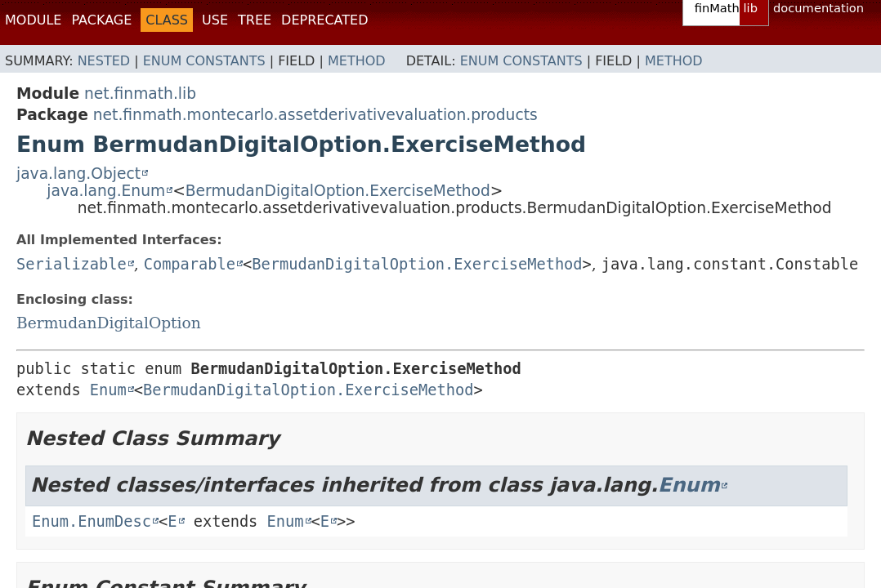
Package (101, 20)
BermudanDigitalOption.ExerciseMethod (338, 191)
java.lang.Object (78, 174)
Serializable (72, 264)
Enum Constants (204, 61)
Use (215, 20)
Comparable (190, 264)
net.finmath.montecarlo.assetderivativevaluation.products (315, 115)
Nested (104, 61)
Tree (255, 20)
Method (357, 61)
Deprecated (324, 20)
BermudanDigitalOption (109, 323)
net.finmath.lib (140, 94)
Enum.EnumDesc (92, 521)
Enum (108, 390)
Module (33, 20)
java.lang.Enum (106, 191)
